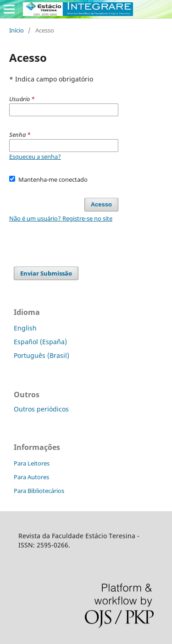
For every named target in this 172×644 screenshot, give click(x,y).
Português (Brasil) (42, 355)
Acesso (101, 204)
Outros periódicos (41, 409)
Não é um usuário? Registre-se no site (61, 218)
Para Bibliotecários (39, 491)
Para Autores (31, 477)
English (25, 328)
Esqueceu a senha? (35, 157)
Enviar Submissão (46, 273)
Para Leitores (32, 463)
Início (17, 30)
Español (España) (40, 342)
